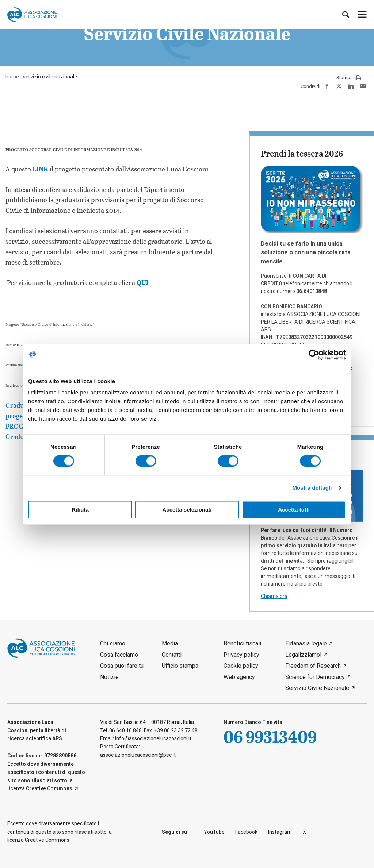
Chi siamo (113, 643)
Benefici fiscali (242, 643)
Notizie (109, 677)
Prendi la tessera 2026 (302, 153)
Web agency (239, 677)
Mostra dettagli (312, 488)
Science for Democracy (315, 677)
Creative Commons (49, 788)
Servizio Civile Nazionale (317, 688)
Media (170, 643)
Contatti (172, 655)
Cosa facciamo (119, 655)
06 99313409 (270, 736)
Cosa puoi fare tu (122, 666)
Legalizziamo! (304, 655)
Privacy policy (241, 655)
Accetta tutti (294, 510)
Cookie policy (241, 666)
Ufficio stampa (180, 666)
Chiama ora (274, 596)
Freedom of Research (313, 666)
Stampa (349, 78)
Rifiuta (80, 510)
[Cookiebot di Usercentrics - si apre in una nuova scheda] (314, 355)
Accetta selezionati (187, 510)
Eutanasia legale (306, 643)
